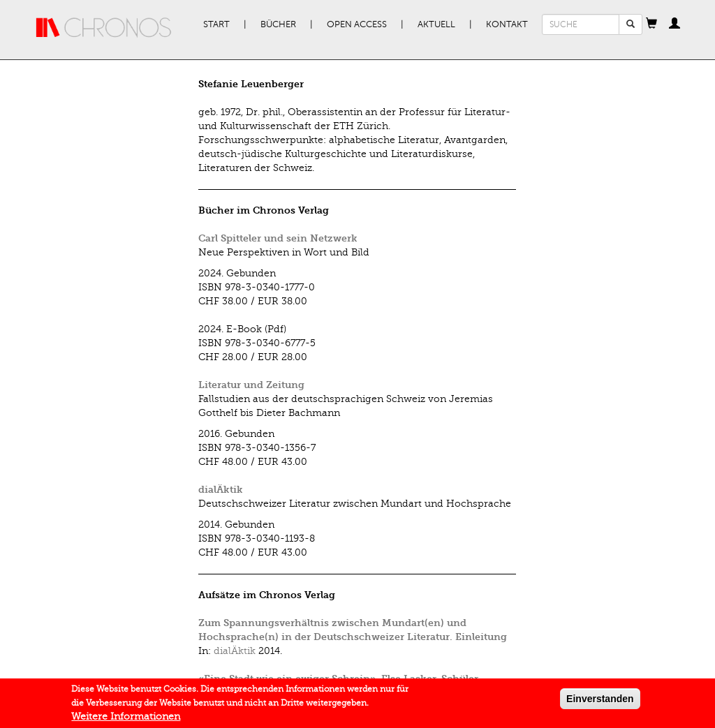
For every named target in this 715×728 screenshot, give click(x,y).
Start (216, 24)
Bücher (278, 24)
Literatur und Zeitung (251, 385)
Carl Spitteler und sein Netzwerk (278, 238)
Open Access (357, 24)
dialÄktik (221, 490)
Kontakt (507, 24)
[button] (651, 24)
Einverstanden (600, 702)
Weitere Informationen (126, 720)
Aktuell (436, 24)
